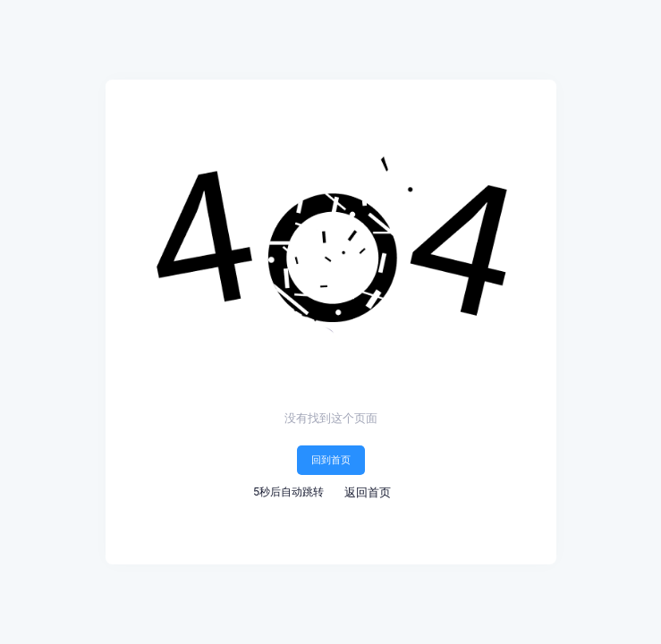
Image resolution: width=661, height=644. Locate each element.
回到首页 (331, 460)
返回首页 (368, 492)
